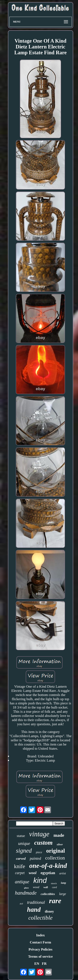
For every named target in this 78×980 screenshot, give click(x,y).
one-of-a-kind (48, 866)
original (56, 851)
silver (60, 844)
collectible (40, 918)
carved (21, 859)
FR (44, 964)
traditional (36, 902)
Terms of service (40, 957)
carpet (20, 873)
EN (37, 964)
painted (35, 858)
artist (63, 873)
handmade (26, 893)
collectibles (48, 894)
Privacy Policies (40, 949)
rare (55, 901)
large (63, 894)
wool (33, 873)
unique (24, 843)
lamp (64, 883)
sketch (54, 883)
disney (49, 911)
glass (27, 888)
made (59, 835)
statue (21, 836)
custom (43, 842)
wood (36, 887)
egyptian (48, 873)
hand (34, 910)
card (54, 887)
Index (41, 935)
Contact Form (40, 942)
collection (55, 858)
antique (22, 882)
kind (40, 880)
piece (39, 852)
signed (24, 851)
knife (19, 866)
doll (21, 904)
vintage (39, 834)
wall (46, 887)
